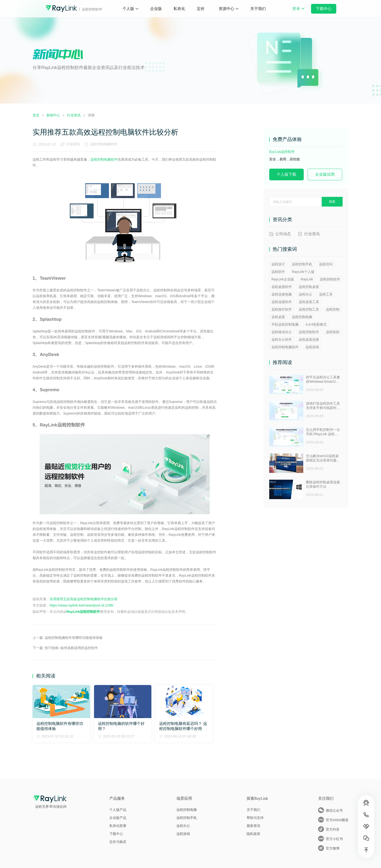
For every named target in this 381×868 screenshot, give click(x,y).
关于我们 (258, 9)
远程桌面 (278, 317)
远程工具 (326, 294)
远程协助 (333, 332)
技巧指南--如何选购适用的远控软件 (71, 648)
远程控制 (333, 309)
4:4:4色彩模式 (316, 324)
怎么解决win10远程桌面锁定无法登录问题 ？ (322, 458)
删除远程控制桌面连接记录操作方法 (323, 484)
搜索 (332, 202)
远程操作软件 (282, 309)
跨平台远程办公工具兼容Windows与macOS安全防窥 (323, 380)
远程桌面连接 (309, 339)
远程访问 (326, 264)
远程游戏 (312, 347)
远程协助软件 (330, 279)
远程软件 (278, 272)
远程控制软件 (309, 332)
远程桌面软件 (282, 287)
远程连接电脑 (282, 294)
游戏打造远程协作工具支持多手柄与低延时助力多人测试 (323, 406)
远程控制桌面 (309, 287)
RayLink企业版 (283, 279)
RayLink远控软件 (282, 152)
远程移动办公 (282, 332)
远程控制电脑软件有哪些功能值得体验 (74, 638)
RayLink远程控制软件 (83, 612)
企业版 (156, 9)
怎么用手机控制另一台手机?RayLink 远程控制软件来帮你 (323, 432)
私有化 (179, 9)
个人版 (128, 9)
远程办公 (305, 294)
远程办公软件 (282, 339)
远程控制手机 (302, 264)
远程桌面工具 (309, 302)
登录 (298, 12)
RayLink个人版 (303, 272)
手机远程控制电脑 (285, 324)
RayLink (307, 279)
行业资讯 (73, 144)
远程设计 (278, 264)
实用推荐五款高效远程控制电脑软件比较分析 (84, 599)
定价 (201, 9)
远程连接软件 (282, 302)
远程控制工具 (309, 309)
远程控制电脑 (302, 317)
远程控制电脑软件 (105, 144)
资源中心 (226, 9)
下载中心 (324, 9)
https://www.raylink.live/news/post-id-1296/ (82, 605)
